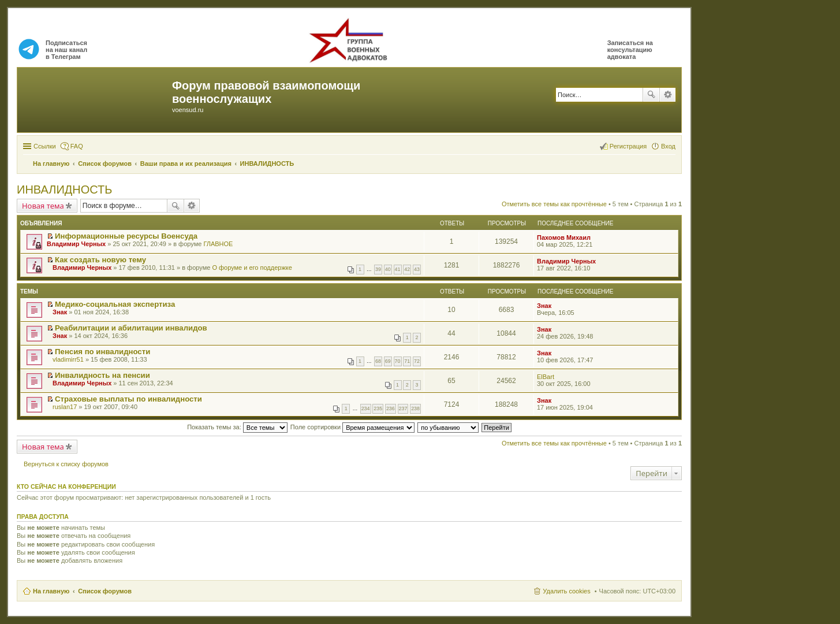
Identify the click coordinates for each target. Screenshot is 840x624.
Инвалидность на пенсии (102, 375)
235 (378, 408)
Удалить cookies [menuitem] (566, 591)
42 (407, 269)
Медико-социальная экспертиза (115, 304)
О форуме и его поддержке (252, 268)
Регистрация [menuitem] (628, 146)
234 (366, 408)
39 (378, 269)
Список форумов (105, 591)
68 (378, 361)
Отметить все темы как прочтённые (554, 204)
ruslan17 (65, 407)
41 (398, 269)
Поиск (651, 95)
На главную (51, 591)
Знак (60, 312)
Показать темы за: (237, 427)
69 (388, 361)
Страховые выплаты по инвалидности (128, 399)
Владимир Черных (76, 244)
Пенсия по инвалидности (102, 352)
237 (403, 408)
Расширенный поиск (668, 95)
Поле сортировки (352, 427)
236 (391, 408)
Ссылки (45, 146)
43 (417, 269)
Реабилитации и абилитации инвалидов (131, 328)
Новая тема (43, 206)
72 (417, 361)
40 (388, 269)
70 (398, 361)
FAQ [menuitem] (77, 146)
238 (415, 408)
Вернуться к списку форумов (66, 464)
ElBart (546, 377)
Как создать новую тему (100, 260)
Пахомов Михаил (564, 237)
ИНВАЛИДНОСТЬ (64, 190)
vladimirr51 (68, 359)
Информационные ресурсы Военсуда (126, 236)
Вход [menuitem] (668, 146)
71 (407, 361)
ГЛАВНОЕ (218, 244)
